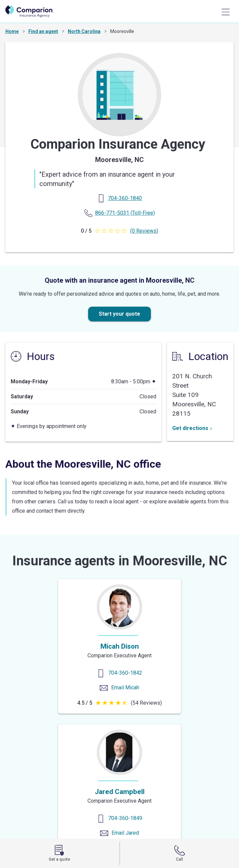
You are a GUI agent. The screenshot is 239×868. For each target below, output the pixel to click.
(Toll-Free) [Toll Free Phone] (125, 213)
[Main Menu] (226, 12)
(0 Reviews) (144, 231)
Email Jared (125, 833)
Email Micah (125, 687)
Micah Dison (120, 646)
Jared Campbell (120, 792)
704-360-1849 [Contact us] (125, 818)
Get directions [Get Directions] (192, 428)
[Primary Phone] (125, 198)
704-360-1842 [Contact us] (125, 673)
